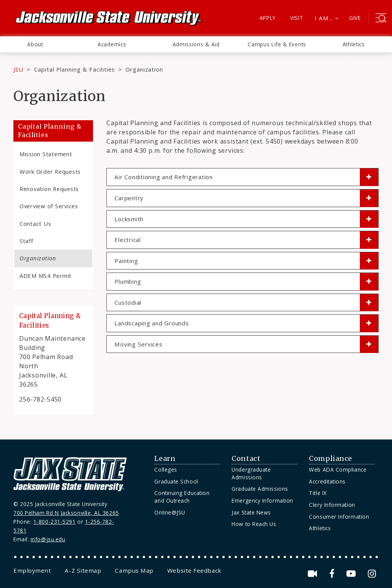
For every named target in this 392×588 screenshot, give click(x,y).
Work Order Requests (50, 171)
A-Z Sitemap (83, 570)
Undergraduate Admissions (251, 473)
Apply (268, 18)
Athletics (354, 44)
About (35, 44)
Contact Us (35, 224)
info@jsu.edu (48, 539)
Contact (246, 459)
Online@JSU (170, 512)
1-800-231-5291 (55, 522)
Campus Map (134, 570)
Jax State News (251, 512)
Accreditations (327, 481)
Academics (112, 44)
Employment (32, 570)
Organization (38, 258)
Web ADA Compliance (338, 470)
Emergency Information (262, 501)
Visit (297, 18)
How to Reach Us (254, 524)
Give (355, 18)
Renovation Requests (49, 189)
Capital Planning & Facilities (74, 69)
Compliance (330, 459)
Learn (165, 459)
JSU (18, 69)
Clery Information (332, 505)
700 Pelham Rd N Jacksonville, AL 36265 (66, 513)
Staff (26, 241)
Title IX (318, 493)
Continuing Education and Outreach (182, 497)
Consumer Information (339, 517)
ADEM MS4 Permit (46, 276)
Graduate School (176, 481)
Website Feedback (194, 570)
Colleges (166, 470)
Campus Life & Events (277, 44)
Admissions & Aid (196, 44)
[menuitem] (35, 44)
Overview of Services (49, 206)
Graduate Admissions (260, 489)
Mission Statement (46, 154)
